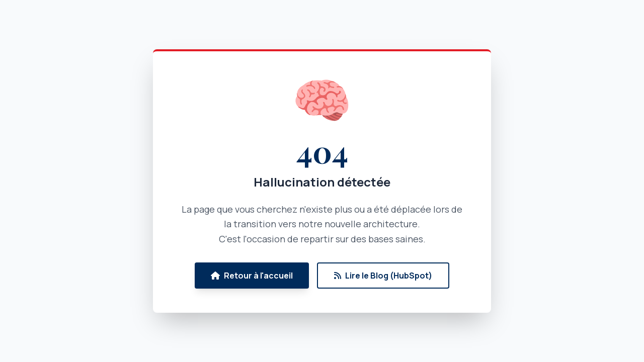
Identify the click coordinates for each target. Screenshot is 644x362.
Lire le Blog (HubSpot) (383, 276)
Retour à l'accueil (252, 276)
